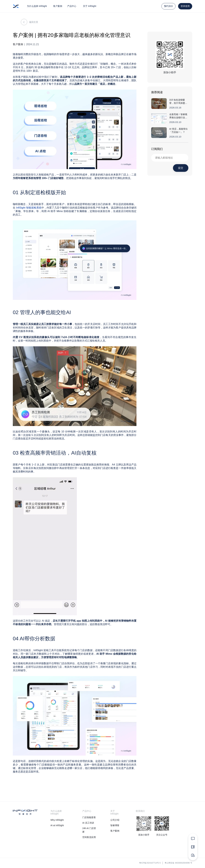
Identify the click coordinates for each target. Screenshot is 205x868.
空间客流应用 (89, 837)
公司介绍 (115, 820)
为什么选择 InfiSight (37, 6)
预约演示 (168, 6)
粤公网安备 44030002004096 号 (178, 863)
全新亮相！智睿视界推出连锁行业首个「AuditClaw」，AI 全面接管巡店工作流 (179, 116)
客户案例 (58, 6)
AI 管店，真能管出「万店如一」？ (178, 130)
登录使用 (185, 6)
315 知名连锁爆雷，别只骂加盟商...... (177, 102)
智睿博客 (115, 825)
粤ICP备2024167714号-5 (150, 863)
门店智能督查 (89, 817)
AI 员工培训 (88, 823)
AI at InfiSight (57, 825)
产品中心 (72, 6)
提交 (181, 168)
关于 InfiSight (90, 6)
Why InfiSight (57, 820)
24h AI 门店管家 (89, 830)
